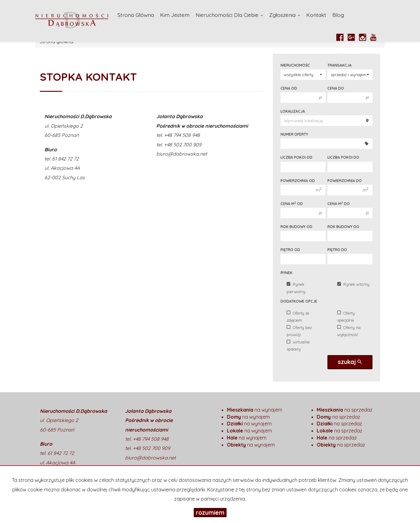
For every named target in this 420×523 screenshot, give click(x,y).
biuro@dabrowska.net (182, 154)
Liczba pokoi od (296, 157)
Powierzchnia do (345, 181)
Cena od (289, 88)
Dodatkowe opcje (299, 301)
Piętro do (337, 250)
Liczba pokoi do (343, 157)
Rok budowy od (296, 227)
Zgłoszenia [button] (285, 15)
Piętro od (290, 250)
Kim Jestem (175, 15)
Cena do (336, 88)
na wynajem (254, 410)
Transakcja (340, 65)
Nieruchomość (295, 65)
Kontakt (316, 15)
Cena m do (339, 203)
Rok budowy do (343, 227)
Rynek (286, 273)
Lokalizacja (293, 111)
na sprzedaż (345, 410)
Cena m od (292, 203)
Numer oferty (294, 134)
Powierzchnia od (298, 181)
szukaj (350, 362)
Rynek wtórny (353, 284)
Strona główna (136, 15)
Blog (338, 15)
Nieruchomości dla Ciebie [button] (229, 15)
